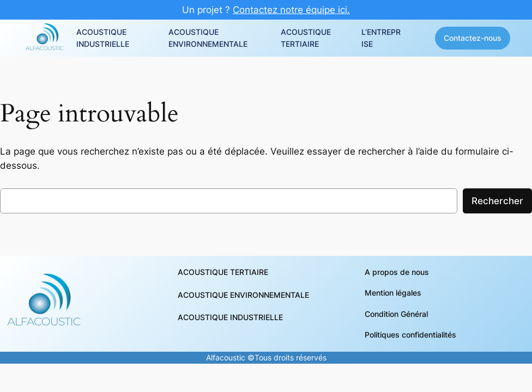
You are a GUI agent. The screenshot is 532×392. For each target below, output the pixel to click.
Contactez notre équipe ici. (291, 10)
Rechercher (497, 201)
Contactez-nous (473, 38)
